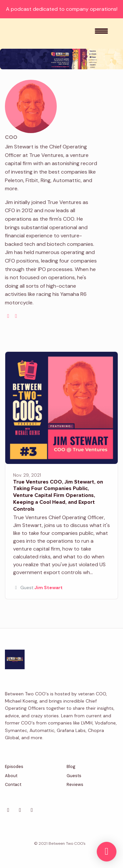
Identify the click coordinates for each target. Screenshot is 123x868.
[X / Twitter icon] (8, 810)
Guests (74, 776)
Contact (13, 784)
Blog (71, 766)
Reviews (75, 784)
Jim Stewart (49, 587)
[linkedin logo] (16, 316)
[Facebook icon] (32, 810)
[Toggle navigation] (101, 34)
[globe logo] (8, 316)
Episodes (14, 766)
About (11, 776)
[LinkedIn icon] (20, 810)
